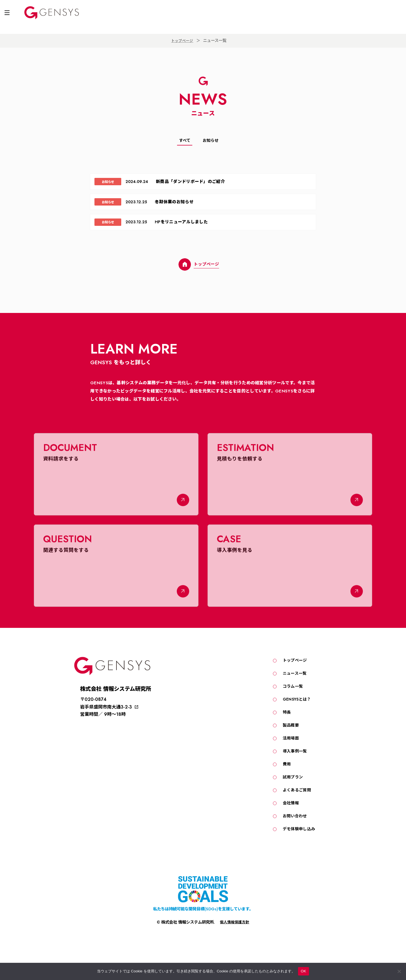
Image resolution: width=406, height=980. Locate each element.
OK (304, 971)
